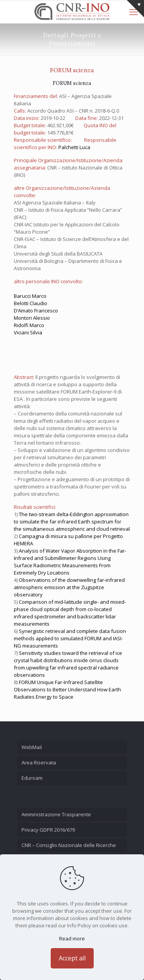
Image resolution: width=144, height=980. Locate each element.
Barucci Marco (30, 296)
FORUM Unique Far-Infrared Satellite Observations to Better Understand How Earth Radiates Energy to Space (67, 689)
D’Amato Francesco (36, 311)
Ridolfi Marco (29, 325)
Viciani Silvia (28, 332)
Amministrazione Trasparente (56, 814)
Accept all (72, 958)
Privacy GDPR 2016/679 (48, 830)
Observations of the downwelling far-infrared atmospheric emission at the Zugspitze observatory (69, 587)
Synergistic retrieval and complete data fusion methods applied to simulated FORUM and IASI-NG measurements (70, 638)
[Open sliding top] (135, 9)
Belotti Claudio (31, 303)
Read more (72, 938)
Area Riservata (39, 762)
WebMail (32, 747)
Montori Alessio (32, 318)
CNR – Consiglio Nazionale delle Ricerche (69, 845)
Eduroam (32, 778)
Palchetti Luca (74, 147)
